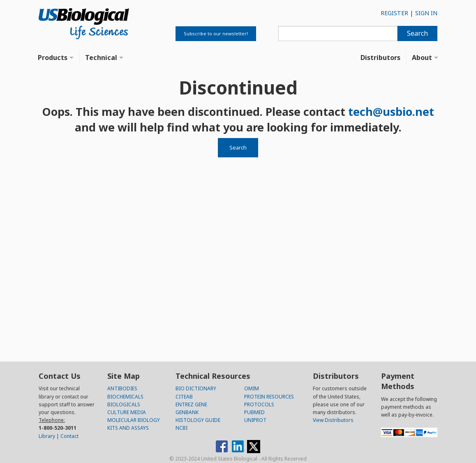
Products (53, 58)
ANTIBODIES (122, 388)
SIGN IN (426, 13)
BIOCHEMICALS (125, 397)
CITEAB (184, 397)
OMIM (252, 388)
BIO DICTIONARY (196, 388)
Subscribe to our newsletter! (216, 33)
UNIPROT (255, 420)
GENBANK (187, 412)
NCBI (181, 428)
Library (47, 436)
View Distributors (333, 420)
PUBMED (254, 412)
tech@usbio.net (391, 112)
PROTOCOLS (259, 404)
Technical (101, 58)
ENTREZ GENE (191, 404)
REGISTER (394, 13)
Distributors (380, 58)
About (422, 58)
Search (417, 33)
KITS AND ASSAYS (128, 428)
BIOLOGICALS (124, 404)
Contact (69, 436)
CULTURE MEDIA (127, 412)
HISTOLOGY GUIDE (198, 420)
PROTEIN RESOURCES (269, 397)
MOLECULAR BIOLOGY (134, 420)
